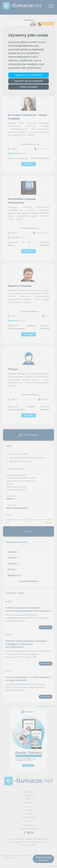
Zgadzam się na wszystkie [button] (29, 75)
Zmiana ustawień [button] (29, 87)
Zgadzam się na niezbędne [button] (29, 81)
